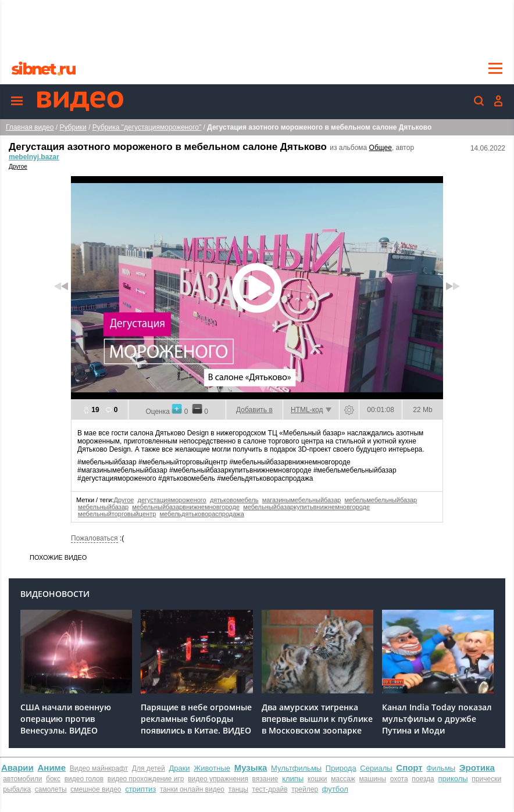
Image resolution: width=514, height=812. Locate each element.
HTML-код (307, 410)
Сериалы (376, 768)
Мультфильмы (296, 768)
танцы (238, 789)
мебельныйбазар (103, 507)
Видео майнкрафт (99, 768)
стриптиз (140, 789)
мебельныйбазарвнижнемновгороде (186, 507)
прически (486, 779)
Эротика (477, 768)
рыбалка (17, 789)
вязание (265, 779)
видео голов (84, 779)
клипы (293, 779)
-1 (197, 409)
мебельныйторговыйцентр (117, 514)
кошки (317, 779)
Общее (381, 148)
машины (373, 779)
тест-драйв (270, 789)
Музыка (251, 768)
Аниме (51, 768)
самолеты (51, 789)
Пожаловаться (94, 538)
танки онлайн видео (192, 789)
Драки (179, 768)
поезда (423, 779)
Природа (341, 768)
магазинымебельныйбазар (302, 500)
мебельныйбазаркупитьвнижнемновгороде (306, 507)
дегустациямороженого (172, 500)
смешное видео (96, 789)
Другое (18, 167)
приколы (453, 779)
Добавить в (254, 410)
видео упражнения (218, 779)
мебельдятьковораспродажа (201, 514)
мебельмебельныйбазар (381, 500)
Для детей (149, 768)
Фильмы (441, 768)
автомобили (22, 779)
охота (399, 779)
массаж (343, 779)
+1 (177, 409)
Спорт (409, 768)
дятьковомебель (234, 500)
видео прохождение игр (146, 779)
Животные (212, 768)
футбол (335, 789)
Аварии (17, 768)
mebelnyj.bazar (34, 157)
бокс (53, 779)
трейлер (305, 789)
